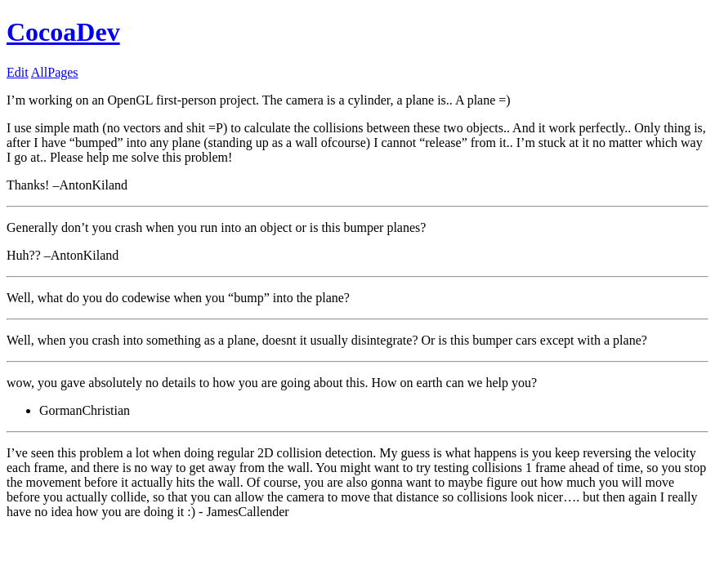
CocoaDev (63, 32)
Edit (18, 72)
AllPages (55, 72)
